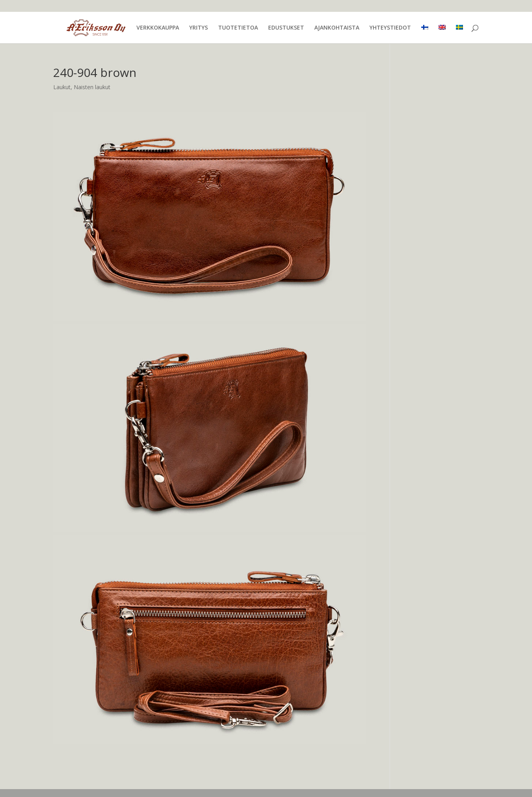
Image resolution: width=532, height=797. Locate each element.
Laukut (62, 87)
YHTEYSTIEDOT (390, 28)
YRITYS (199, 28)
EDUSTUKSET (286, 28)
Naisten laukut (92, 87)
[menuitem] (425, 34)
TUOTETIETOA (238, 28)
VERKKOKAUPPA (158, 28)
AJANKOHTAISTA (337, 28)
